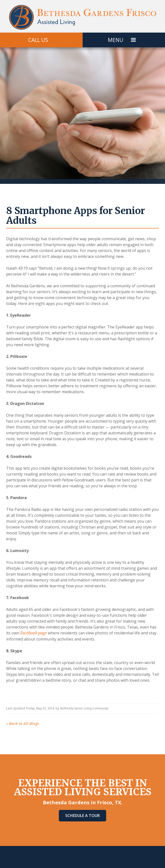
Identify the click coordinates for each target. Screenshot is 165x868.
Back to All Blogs (23, 724)
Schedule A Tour (82, 816)
